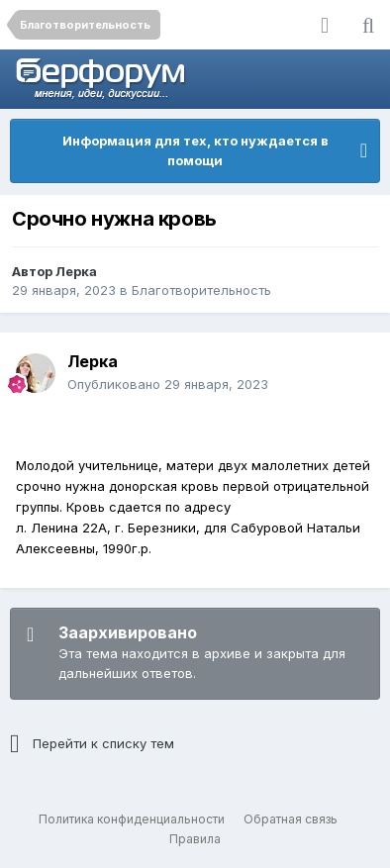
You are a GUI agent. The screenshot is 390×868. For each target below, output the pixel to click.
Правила (195, 839)
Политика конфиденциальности (132, 819)
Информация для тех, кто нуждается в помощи (195, 150)
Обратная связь (291, 819)
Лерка (76, 271)
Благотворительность (201, 290)
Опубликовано (168, 384)
